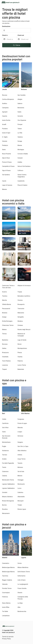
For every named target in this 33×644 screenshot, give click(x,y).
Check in (5, 35)
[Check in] (12, 39)
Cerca (17, 45)
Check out (21, 35)
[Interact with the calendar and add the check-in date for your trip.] (4, 39)
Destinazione (6, 26)
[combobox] (16, 30)
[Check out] (26, 39)
